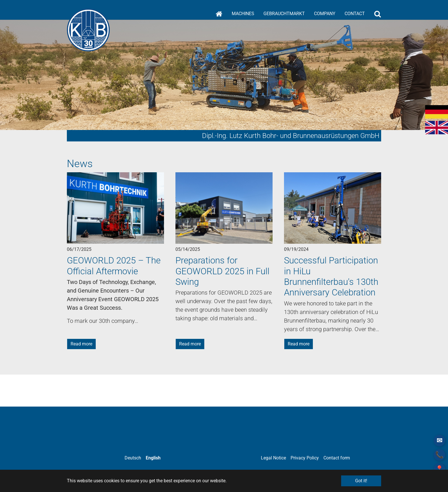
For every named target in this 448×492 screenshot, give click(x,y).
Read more (81, 344)
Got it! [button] (361, 481)
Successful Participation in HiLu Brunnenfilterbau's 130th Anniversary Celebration (331, 276)
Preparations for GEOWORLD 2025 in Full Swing (222, 271)
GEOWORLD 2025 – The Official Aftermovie (114, 266)
